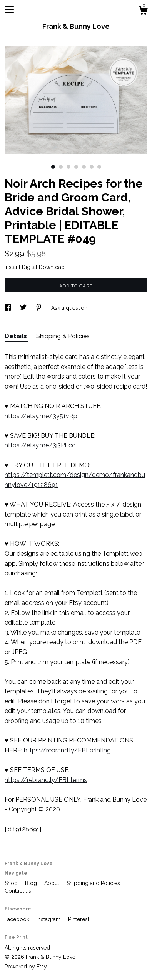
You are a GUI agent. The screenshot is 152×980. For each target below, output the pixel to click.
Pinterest (79, 919)
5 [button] (84, 167)
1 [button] (53, 167)
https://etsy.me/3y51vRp (41, 416)
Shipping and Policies (93, 883)
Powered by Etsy (26, 967)
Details (17, 336)
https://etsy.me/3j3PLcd (40, 445)
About (53, 883)
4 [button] (76, 167)
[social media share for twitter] (24, 308)
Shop (12, 883)
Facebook (18, 919)
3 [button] (68, 167)
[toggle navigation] (9, 10)
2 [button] (61, 167)
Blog (32, 883)
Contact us (18, 891)
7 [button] (99, 167)
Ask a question (69, 308)
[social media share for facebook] (8, 308)
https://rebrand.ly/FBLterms (46, 780)
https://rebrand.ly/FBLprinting (67, 750)
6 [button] (92, 167)
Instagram (49, 919)
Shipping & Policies (63, 336)
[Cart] (143, 12)
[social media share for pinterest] (40, 308)
